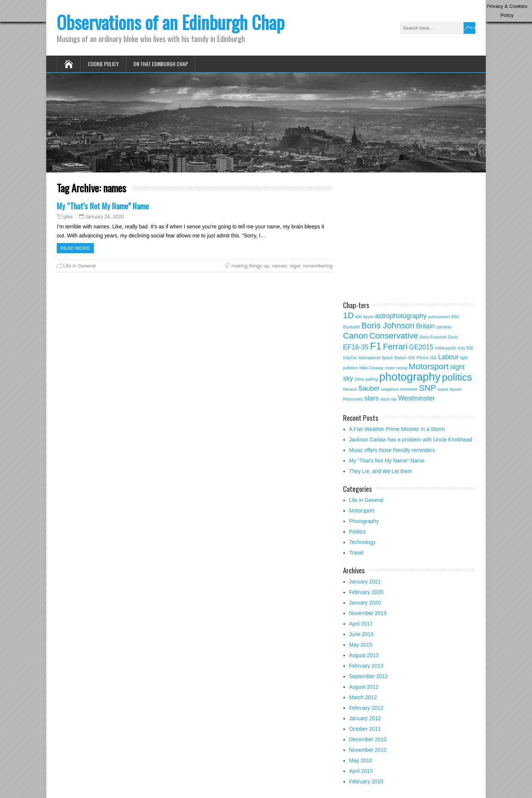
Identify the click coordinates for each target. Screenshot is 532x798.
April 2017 (361, 624)
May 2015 (360, 645)
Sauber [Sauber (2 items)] (369, 388)
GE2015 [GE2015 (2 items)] (421, 347)
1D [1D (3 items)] (348, 315)
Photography (364, 521)
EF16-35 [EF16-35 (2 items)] (356, 347)
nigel (295, 266)
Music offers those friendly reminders (392, 450)
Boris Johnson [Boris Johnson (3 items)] (388, 326)
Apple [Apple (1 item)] (368, 317)
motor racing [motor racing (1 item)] (396, 368)
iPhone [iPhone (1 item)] (422, 358)
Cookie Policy (103, 64)
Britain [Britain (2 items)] (425, 326)
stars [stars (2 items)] (372, 398)
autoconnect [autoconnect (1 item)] (439, 317)
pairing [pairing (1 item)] (372, 379)
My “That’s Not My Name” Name (103, 206)
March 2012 (363, 697)
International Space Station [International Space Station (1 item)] (382, 358)
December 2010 (368, 739)
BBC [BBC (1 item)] (456, 317)
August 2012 (364, 687)
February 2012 (366, 708)
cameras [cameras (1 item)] (444, 327)
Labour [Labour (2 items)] (448, 357)
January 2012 (365, 718)
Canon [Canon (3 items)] (355, 336)
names (280, 266)
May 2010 (360, 760)
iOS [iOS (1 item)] (411, 358)
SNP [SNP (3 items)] (428, 388)
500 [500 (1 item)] (358, 317)
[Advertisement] (406, 236)
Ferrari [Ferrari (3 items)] (395, 347)
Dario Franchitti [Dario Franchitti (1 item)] (433, 337)
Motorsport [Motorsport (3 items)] (429, 367)
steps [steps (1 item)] (385, 399)
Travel (356, 553)
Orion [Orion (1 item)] (359, 379)
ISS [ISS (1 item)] (433, 358)
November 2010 (368, 750)
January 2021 (365, 582)
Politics (357, 532)
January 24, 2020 (105, 217)
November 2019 (368, 613)
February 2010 (366, 781)
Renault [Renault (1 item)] (350, 389)
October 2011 (365, 729)
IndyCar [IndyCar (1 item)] (350, 358)
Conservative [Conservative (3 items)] (394, 336)
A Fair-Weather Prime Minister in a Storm (397, 429)
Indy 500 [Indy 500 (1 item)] (465, 348)
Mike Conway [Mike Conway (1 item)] (372, 368)
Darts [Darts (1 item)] (453, 337)
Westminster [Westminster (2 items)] (417, 398)
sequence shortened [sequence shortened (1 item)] (399, 389)
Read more (75, 248)
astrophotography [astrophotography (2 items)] (401, 316)
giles (68, 217)
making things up (250, 266)
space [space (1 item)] (443, 389)
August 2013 (364, 655)
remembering (318, 266)
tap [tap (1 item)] (394, 399)
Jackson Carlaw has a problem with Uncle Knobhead (411, 440)
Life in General (79, 266)
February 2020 (366, 592)
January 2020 (365, 603)
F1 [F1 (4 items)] (376, 346)
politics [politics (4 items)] (457, 377)
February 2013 (366, 666)
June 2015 (361, 634)
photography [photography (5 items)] (410, 377)
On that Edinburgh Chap (161, 64)
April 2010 (361, 771)
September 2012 (369, 676)
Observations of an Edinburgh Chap (171, 22)
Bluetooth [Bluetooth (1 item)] (351, 327)
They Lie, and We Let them (381, 471)
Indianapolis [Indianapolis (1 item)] (445, 348)
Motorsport (362, 511)
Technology (362, 542)
